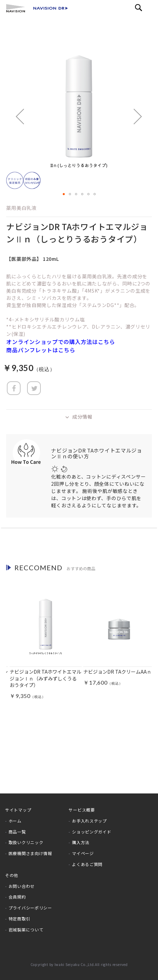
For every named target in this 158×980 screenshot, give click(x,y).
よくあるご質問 (87, 864)
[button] (20, 116)
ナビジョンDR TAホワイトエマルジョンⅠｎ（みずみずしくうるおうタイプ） (45, 678)
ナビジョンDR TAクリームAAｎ (117, 672)
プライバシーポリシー (30, 908)
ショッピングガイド (92, 832)
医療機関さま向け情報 (30, 853)
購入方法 (81, 842)
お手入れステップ (89, 821)
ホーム (15, 821)
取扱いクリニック (26, 842)
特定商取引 (20, 919)
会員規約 (17, 897)
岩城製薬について (26, 930)
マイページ (83, 853)
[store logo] (37, 8)
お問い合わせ (22, 886)
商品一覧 (17, 832)
